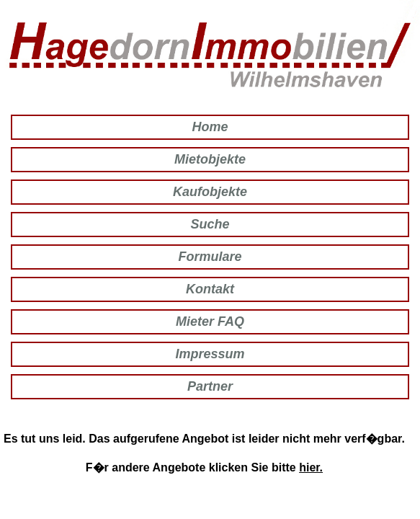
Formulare (210, 257)
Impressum (210, 354)
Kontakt (210, 289)
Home (210, 127)
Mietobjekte (210, 159)
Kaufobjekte (210, 192)
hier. (311, 467)
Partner (210, 386)
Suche (210, 224)
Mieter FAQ (210, 321)
